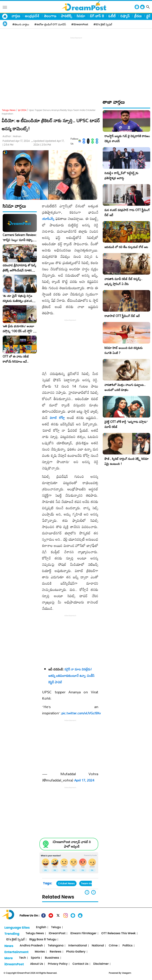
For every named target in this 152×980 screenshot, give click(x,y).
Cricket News (66, 883)
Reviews (55, 952)
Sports (35, 958)
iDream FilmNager (83, 933)
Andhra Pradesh (31, 946)
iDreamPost (57, 933)
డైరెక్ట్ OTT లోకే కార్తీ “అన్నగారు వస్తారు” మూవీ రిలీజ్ (126, 424)
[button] (93, 892)
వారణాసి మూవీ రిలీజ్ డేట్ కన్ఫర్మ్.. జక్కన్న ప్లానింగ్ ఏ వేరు (123, 281)
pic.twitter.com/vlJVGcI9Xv (81, 713)
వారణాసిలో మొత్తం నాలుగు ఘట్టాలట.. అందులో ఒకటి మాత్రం (125, 387)
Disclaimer (101, 964)
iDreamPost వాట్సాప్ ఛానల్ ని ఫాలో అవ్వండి (72, 844)
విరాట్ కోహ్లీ (57, 418)
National (98, 946)
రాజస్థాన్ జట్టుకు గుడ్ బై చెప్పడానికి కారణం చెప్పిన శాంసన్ (127, 138)
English (41, 927)
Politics (128, 946)
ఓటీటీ (112, 16)
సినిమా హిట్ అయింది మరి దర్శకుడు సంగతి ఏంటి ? (124, 350)
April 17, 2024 (84, 780)
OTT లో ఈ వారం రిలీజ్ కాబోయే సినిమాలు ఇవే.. (16, 359)
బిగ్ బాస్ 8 (97, 16)
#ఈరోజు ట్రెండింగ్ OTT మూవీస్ (50, 24)
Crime (113, 946)
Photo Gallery (76, 952)
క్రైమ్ (149, 16)
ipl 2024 (22, 110)
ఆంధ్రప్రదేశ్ (32, 16)
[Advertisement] (77, 65)
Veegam (127, 973)
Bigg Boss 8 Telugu (43, 940)
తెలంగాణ (50, 16)
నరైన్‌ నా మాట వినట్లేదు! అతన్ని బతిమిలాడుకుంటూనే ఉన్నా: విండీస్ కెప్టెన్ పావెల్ (71, 676)
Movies (40, 952)
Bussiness (52, 958)
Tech (22, 958)
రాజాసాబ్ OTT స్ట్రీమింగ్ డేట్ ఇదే (122, 316)
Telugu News (9, 110)
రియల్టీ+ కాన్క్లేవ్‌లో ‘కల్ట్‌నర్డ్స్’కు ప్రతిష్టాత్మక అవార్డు (121, 175)
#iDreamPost (80, 24)
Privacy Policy (58, 964)
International (78, 946)
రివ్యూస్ (125, 16)
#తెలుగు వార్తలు (21, 24)
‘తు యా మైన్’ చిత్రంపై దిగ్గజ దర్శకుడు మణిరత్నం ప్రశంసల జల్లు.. (18, 298)
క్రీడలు (138, 16)
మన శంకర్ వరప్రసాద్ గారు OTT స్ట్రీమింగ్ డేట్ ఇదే (127, 212)
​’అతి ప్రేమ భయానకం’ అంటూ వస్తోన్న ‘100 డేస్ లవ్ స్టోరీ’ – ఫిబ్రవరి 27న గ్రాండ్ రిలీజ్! (19, 329)
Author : (12, 136)
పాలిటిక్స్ (66, 16)
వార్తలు (16, 16)
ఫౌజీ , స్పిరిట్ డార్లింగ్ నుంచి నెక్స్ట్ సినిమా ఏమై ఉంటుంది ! (127, 461)
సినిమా (81, 16)
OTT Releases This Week (118, 933)
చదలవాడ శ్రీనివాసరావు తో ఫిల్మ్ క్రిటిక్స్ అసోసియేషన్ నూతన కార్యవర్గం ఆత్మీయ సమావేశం (19, 268)
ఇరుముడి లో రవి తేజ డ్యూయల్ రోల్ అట (126, 247)
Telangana (56, 946)
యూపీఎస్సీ (48, 219)
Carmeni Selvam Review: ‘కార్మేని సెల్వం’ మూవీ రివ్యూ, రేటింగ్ (20, 237)
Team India (88, 883)
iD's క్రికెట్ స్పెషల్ (15, 940)
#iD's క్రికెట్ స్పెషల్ (103, 24)
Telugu (56, 927)
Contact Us (80, 964)
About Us (37, 964)
